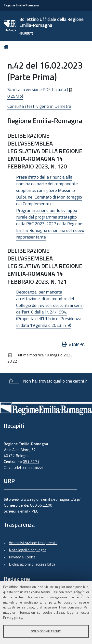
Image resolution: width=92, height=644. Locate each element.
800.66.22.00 (41, 505)
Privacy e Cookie (22, 557)
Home (7, 47)
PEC (35, 511)
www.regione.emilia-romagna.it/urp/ (51, 499)
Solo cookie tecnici (46, 631)
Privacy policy (13, 618)
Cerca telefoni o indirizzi (23, 467)
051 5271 (31, 461)
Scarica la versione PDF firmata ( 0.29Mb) (40, 93)
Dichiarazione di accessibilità (32, 564)
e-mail (23, 511)
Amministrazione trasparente (33, 543)
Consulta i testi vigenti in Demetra (39, 106)
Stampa (73, 344)
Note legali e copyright (28, 550)
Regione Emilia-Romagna (21, 5)
